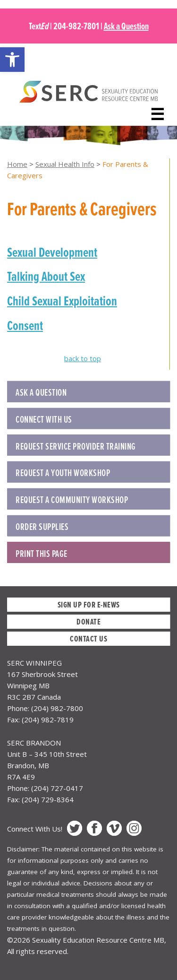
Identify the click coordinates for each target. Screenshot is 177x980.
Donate (88, 621)
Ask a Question (126, 26)
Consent (25, 325)
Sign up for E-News (89, 604)
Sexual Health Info (65, 164)
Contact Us (88, 638)
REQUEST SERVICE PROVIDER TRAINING (76, 446)
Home (17, 164)
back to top (83, 358)
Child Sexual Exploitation (62, 301)
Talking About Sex (46, 276)
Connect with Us (44, 419)
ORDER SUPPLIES (42, 527)
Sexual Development (52, 252)
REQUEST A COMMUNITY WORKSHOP (72, 500)
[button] (12, 60)
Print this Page (42, 554)
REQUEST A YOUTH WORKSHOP (63, 473)
